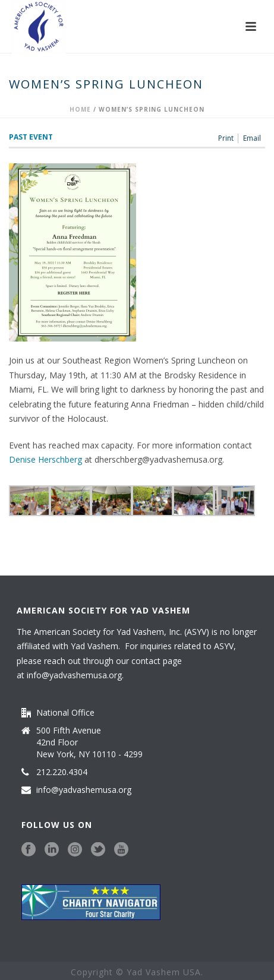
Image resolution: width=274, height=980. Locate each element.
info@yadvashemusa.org (74, 675)
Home (80, 109)
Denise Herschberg (47, 459)
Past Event (31, 137)
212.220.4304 (62, 772)
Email (252, 138)
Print (226, 138)
